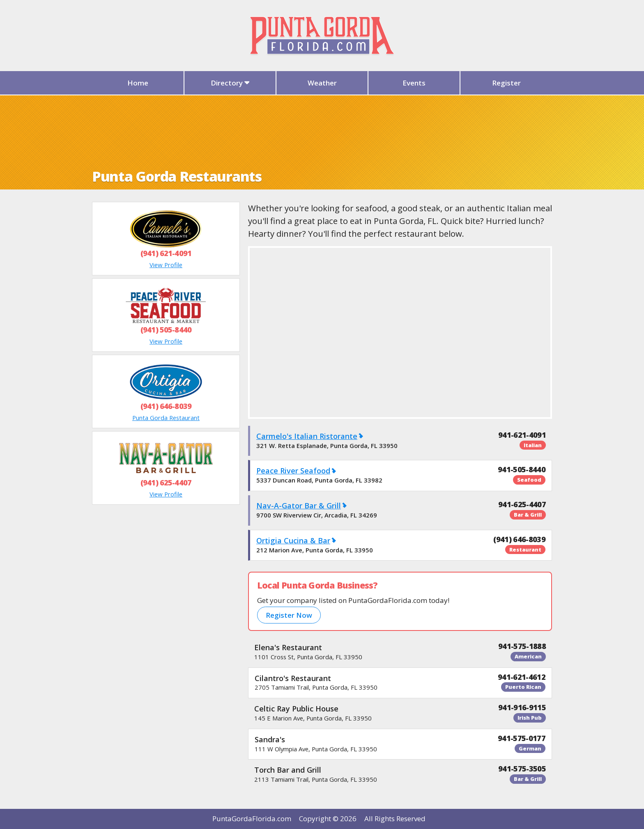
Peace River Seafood (293, 471)
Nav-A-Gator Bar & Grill (299, 506)
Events (414, 83)
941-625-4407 (522, 504)
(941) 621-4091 (166, 253)
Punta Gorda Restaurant (166, 418)
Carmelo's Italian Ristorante (307, 436)
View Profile (166, 265)
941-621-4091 (522, 435)
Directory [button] (230, 83)
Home (138, 83)
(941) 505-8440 (166, 330)
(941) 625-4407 (166, 483)
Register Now (289, 615)
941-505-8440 (522, 469)
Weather (322, 83)
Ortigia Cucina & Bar (293, 540)
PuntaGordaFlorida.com (252, 819)
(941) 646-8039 (166, 406)
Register (506, 83)
